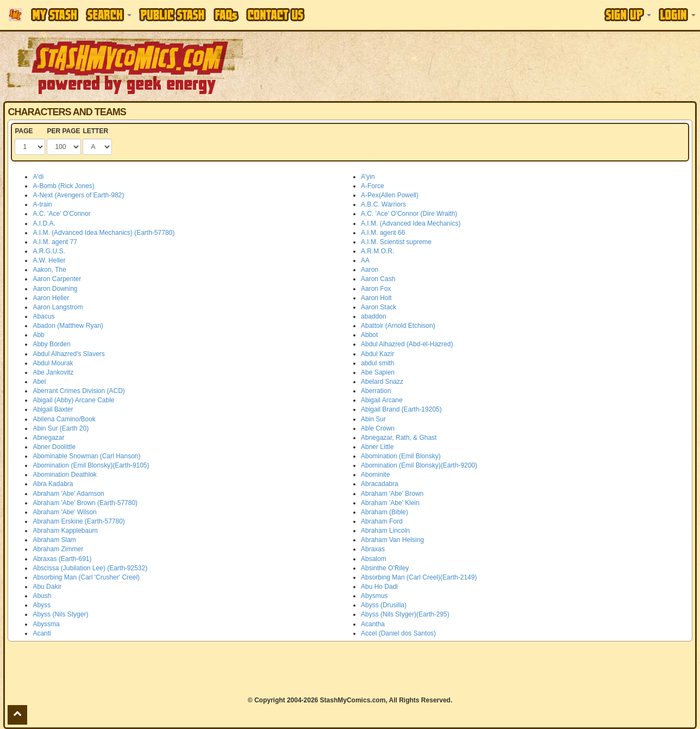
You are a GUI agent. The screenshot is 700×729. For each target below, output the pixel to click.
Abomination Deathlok (64, 475)
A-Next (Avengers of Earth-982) (78, 195)
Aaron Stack (379, 307)
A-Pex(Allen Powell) (390, 195)
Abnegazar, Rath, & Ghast (399, 438)
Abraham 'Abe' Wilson (64, 512)
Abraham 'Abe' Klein (390, 503)
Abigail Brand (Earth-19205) (401, 409)
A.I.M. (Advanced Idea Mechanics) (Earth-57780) (104, 233)
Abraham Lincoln (385, 531)
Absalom (374, 559)
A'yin (368, 177)
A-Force (373, 186)
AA (365, 260)
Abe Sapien (378, 372)
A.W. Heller (49, 260)
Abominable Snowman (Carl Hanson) (86, 456)
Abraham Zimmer (58, 549)
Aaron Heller (51, 298)
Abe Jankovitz (53, 372)
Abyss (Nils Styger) (60, 614)
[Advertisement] (495, 65)
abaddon (374, 316)
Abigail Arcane (382, 400)
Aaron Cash (378, 279)
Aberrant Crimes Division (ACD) (79, 391)
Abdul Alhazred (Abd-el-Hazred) (407, 344)
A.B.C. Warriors (383, 204)
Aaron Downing (55, 289)
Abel (39, 382)
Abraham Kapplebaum (65, 531)
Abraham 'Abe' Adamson (68, 494)
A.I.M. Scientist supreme (396, 242)
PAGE (24, 131)
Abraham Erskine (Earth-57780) (79, 521)
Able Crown (378, 428)
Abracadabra (380, 484)
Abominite (375, 475)
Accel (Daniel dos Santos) (398, 633)
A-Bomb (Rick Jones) (63, 186)
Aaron (370, 270)
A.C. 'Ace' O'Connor (61, 214)
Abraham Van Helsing (392, 540)
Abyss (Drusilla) (384, 605)
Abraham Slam (54, 540)
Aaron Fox (376, 289)
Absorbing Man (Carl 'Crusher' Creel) (86, 577)
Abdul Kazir (377, 354)
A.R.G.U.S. (49, 251)
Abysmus (374, 596)
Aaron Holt (376, 298)
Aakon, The (49, 270)
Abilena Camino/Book (64, 419)
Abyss (42, 605)
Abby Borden (51, 344)
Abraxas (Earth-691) (62, 559)
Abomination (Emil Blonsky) (401, 456)
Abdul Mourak (53, 363)
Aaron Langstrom (58, 307)
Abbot (369, 335)
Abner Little (377, 447)
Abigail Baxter (53, 409)
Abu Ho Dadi (379, 587)
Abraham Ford (382, 521)
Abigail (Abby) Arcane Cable (73, 400)
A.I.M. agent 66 (383, 233)
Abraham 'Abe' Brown (392, 494)
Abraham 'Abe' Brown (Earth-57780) (85, 503)
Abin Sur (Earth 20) (61, 428)
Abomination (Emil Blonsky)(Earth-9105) (91, 465)
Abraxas (373, 549)
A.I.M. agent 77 (55, 242)
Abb (38, 335)
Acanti (42, 633)
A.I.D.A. (44, 223)
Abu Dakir (47, 587)
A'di (38, 177)
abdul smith (377, 363)
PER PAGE (63, 131)
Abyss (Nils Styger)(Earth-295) (405, 614)
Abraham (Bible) (385, 512)
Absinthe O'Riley (385, 568)
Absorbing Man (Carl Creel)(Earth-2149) (419, 577)
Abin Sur (373, 419)
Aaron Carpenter (57, 279)
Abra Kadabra (53, 484)
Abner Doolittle (54, 447)
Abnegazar (48, 438)
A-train (42, 204)
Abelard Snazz (382, 382)
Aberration (376, 391)
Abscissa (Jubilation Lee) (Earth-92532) (90, 568)
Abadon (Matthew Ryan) (68, 326)
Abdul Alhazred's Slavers (68, 354)
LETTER (95, 131)
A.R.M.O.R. (377, 251)
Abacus (43, 316)
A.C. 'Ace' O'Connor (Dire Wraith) (409, 214)
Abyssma (46, 624)
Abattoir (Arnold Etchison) (398, 326)
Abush (42, 596)
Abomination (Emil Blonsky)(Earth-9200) (419, 465)
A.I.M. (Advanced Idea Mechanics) (411, 223)
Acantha (373, 624)
